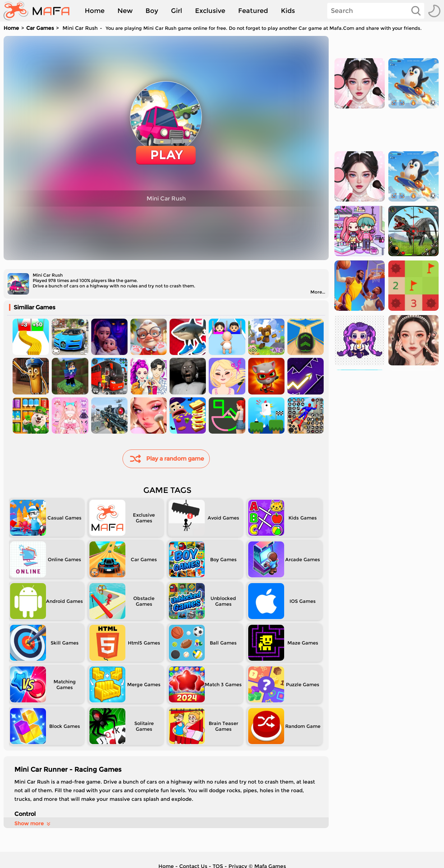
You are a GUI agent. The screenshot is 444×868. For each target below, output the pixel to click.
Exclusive (210, 11)
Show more (33, 823)
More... (318, 292)
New (125, 11)
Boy (152, 11)
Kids (288, 11)
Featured (253, 11)
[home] (40, 11)
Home (95, 11)
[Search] (376, 11)
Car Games (40, 28)
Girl (177, 11)
